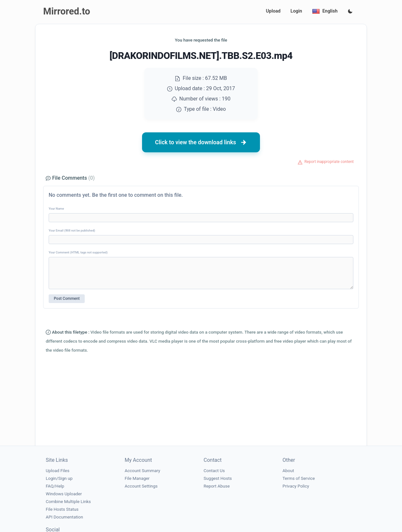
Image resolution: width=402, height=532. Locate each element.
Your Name (56, 209)
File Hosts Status (62, 509)
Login (296, 11)
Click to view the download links (201, 142)
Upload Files (57, 471)
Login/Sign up (59, 478)
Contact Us (214, 471)
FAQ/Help (55, 486)
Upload (273, 11)
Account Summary (142, 471)
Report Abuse (217, 486)
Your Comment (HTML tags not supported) (78, 252)
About (288, 471)
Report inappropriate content (329, 162)
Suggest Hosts (218, 478)
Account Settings (141, 486)
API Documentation (64, 517)
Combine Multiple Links (68, 502)
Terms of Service (299, 478)
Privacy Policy (296, 486)
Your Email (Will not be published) (72, 230)
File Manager (137, 478)
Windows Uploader (64, 494)
